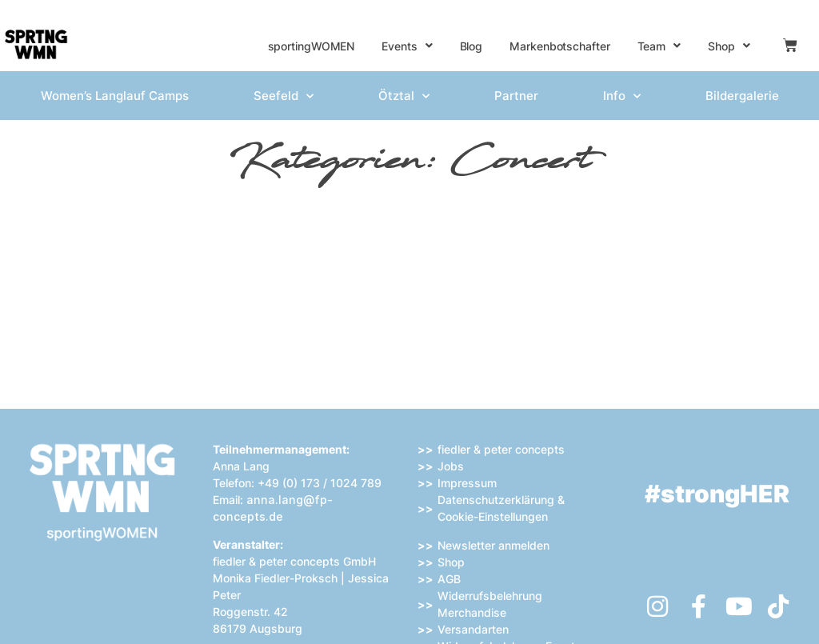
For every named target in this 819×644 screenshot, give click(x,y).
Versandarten (473, 629)
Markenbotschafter (559, 46)
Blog (471, 46)
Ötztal (404, 96)
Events (407, 46)
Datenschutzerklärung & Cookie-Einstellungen (501, 508)
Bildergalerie (742, 96)
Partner (516, 96)
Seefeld (284, 96)
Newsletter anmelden (493, 545)
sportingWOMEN (312, 46)
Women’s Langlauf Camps (115, 96)
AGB (449, 579)
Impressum (467, 483)
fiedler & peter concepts (501, 449)
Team (659, 46)
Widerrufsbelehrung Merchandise (490, 604)
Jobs (451, 466)
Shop (729, 46)
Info (622, 96)
